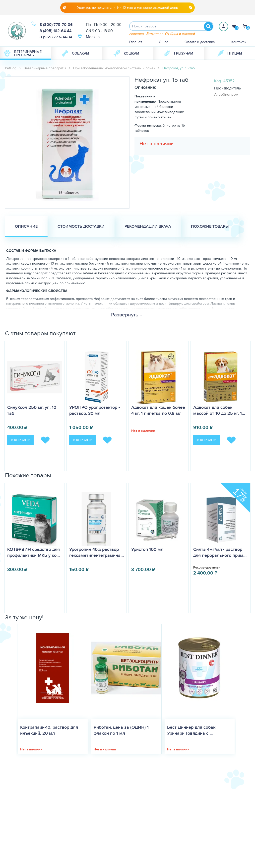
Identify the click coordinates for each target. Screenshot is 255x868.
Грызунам (179, 54)
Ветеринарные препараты (23, 54)
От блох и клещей (180, 34)
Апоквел (136, 34)
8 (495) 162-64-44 (56, 31)
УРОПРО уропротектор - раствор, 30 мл (95, 411)
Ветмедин (154, 34)
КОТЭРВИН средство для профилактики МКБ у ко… (33, 553)
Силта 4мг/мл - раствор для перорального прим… (220, 553)
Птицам (230, 54)
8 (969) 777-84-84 (56, 37)
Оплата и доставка (200, 42)
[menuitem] (26, 54)
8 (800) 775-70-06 (56, 25)
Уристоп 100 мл (147, 550)
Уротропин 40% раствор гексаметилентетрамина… (96, 553)
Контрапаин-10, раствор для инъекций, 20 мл (49, 731)
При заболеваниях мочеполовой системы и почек (114, 69)
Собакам (75, 54)
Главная (136, 42)
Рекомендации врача (148, 227)
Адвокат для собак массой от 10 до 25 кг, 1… (219, 411)
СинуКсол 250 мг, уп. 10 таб (32, 411)
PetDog (11, 69)
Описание (26, 227)
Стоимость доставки (81, 227)
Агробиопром (226, 95)
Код (218, 81)
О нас (163, 42)
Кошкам (126, 54)
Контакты (239, 42)
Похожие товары (210, 227)
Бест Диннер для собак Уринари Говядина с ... (191, 731)
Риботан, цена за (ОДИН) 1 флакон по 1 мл (121, 731)
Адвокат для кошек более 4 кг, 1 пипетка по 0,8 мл (158, 411)
